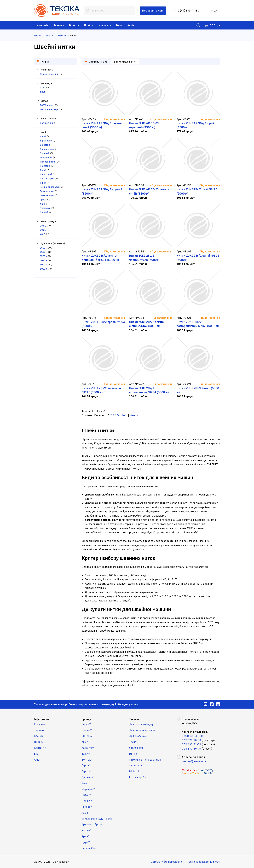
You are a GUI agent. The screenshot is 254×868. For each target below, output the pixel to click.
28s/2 (43, 226)
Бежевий (45, 145)
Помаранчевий (48, 162)
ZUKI (43, 87)
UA (213, 11)
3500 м (44, 256)
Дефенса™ (88, 777)
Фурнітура (136, 765)
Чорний (44, 212)
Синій (43, 183)
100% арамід (47, 105)
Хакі (42, 204)
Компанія (43, 25)
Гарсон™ (87, 771)
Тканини (59, 25)
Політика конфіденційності (203, 862)
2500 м (44, 248)
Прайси (89, 25)
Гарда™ (86, 765)
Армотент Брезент (93, 824)
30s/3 (43, 230)
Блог (119, 25)
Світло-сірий (47, 179)
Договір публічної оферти (166, 862)
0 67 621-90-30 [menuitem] (191, 740)
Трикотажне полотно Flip (97, 819)
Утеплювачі (136, 748)
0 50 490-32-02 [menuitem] (191, 744)
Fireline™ (87, 730)
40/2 (42, 234)
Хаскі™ (86, 813)
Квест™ (86, 783)
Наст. (124, 415)
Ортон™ (86, 795)
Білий (43, 136)
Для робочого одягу (141, 724)
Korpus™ (87, 830)
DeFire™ (86, 724)
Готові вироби (138, 777)
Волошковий (47, 149)
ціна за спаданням (125, 62)
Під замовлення (49, 74)
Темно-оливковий (50, 187)
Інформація (42, 719)
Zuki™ (85, 742)
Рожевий (45, 166)
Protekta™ (88, 736)
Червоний (45, 208)
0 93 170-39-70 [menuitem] (191, 749)
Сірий (43, 170)
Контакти (105, 25)
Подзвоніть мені (153, 11)
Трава (43, 200)
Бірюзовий (46, 141)
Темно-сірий (47, 191)
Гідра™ (86, 842)
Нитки (133, 754)
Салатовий (46, 174)
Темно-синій (47, 195)
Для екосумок (138, 736)
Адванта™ (88, 748)
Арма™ (86, 836)
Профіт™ (87, 801)
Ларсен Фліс (89, 848)
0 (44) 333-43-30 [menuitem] (186, 11)
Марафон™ (88, 789)
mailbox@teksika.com (194, 761)
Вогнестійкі (46, 123)
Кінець (134, 415)
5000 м (44, 265)
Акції (131, 25)
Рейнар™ (87, 807)
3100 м (44, 252)
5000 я (43, 269)
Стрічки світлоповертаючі (145, 760)
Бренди (74, 25)
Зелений (45, 153)
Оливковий (46, 157)
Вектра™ (87, 760)
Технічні (134, 742)
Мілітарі (134, 771)
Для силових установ (142, 730)
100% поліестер (49, 109)
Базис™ (86, 754)
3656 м (44, 260)
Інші (42, 92)
